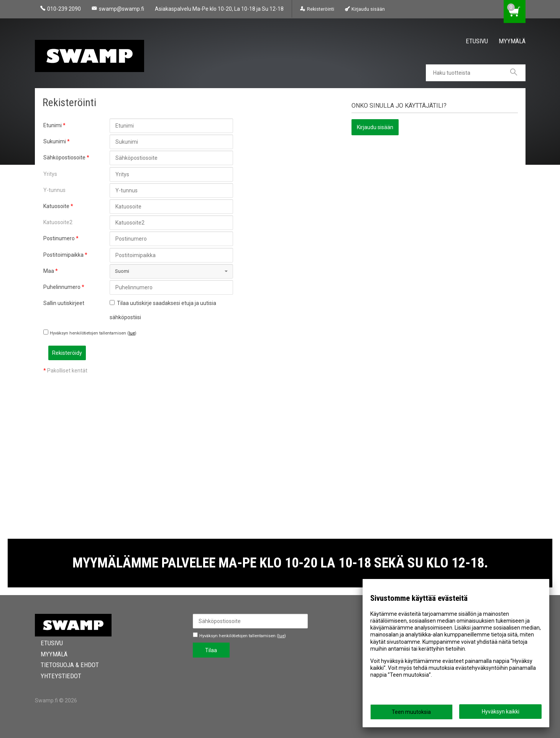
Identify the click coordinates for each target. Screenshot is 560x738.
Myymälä (512, 41)
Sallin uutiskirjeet (64, 303)
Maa (49, 271)
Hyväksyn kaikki (501, 712)
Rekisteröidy (128, 353)
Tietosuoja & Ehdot (64, 665)
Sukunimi (55, 141)
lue (132, 333)
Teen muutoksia (411, 712)
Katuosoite (56, 206)
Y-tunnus (54, 190)
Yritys (50, 174)
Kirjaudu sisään (368, 9)
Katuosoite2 (58, 222)
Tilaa (211, 650)
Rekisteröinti (321, 9)
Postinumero (59, 238)
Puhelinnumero (62, 287)
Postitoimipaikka (63, 255)
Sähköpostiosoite (64, 157)
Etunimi (53, 125)
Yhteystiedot (55, 676)
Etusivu (477, 41)
